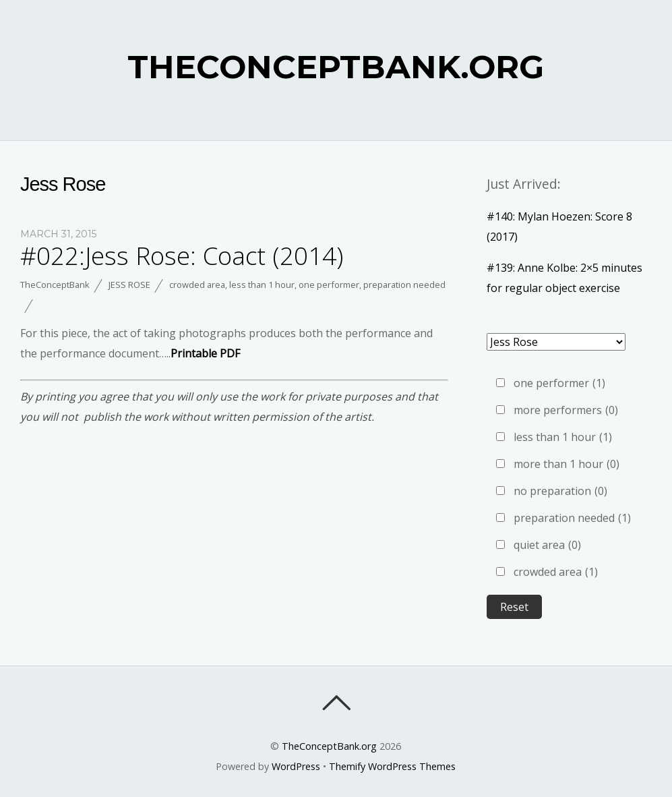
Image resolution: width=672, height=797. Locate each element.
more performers (566, 410)
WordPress (296, 766)
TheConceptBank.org (329, 746)
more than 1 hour (567, 464)
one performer (329, 285)
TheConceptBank (55, 285)
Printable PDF (205, 353)
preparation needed (404, 285)
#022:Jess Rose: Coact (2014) (182, 256)
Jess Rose (129, 285)
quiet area (547, 545)
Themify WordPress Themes (392, 766)
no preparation (560, 491)
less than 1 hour (262, 285)
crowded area (197, 285)
